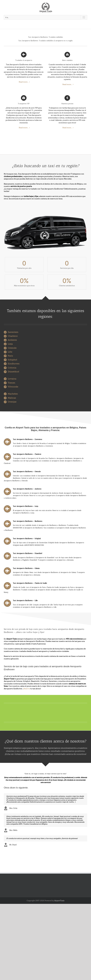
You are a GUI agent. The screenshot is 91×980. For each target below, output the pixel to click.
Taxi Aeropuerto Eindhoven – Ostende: (27, 472)
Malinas (12, 398)
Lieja (10, 344)
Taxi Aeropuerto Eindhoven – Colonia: (26, 568)
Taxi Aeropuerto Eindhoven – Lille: (25, 600)
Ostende (12, 348)
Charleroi (13, 336)
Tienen (11, 383)
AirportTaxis (59, 901)
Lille (10, 352)
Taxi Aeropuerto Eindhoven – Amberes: (27, 489)
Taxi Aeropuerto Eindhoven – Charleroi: (27, 454)
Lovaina (12, 379)
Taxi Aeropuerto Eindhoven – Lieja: (26, 506)
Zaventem (13, 332)
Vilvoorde (13, 387)
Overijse (12, 402)
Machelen (13, 394)
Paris (10, 356)
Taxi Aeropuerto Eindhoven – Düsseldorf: (28, 553)
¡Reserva (26, 689)
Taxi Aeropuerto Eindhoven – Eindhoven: (28, 521)
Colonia (12, 368)
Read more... (24, 82)
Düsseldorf (13, 372)
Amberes (12, 340)
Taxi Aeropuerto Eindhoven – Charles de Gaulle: (30, 583)
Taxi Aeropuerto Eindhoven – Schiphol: (27, 539)
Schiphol (12, 360)
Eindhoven (14, 364)
